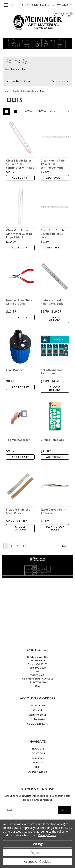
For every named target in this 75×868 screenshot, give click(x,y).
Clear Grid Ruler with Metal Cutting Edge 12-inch (19, 234)
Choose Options (55, 319)
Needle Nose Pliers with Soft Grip (19, 302)
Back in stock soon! (55, 528)
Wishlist (38, 710)
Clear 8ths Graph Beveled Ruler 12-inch (53, 234)
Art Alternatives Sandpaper (52, 372)
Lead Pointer (15, 370)
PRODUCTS (37, 749)
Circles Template (52, 440)
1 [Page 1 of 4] (6, 546)
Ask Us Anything (38, 772)
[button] (37, 81)
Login (31, 715)
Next (66, 546)
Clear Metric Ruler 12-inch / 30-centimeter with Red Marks (20, 164)
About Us (37, 762)
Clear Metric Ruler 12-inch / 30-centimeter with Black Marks (53, 164)
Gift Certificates (38, 705)
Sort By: (28, 111)
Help (38, 767)
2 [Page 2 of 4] (12, 546)
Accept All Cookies (38, 862)
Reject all (37, 853)
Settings (37, 844)
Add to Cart (20, 178)
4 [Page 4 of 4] (23, 546)
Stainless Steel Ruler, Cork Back (52, 302)
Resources (38, 758)
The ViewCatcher (18, 440)
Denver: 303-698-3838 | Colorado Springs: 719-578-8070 (41, 5)
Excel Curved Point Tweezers (54, 511)
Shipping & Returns (38, 724)
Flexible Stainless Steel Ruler (18, 511)
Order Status (38, 719)
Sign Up (42, 715)
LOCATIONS (38, 753)
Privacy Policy (47, 835)
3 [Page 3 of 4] (17, 546)
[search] (55, 15)
